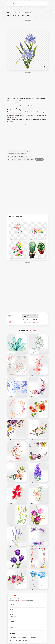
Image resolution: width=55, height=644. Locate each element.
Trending (12, 614)
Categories (13, 612)
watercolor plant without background (17, 154)
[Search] (41, 4)
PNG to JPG (13, 617)
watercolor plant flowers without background (19, 157)
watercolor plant (12, 151)
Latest (11, 609)
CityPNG (17, 102)
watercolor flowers (29, 159)
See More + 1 (39, 159)
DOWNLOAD (30, 316)
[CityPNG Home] (12, 4)
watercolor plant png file (25, 151)
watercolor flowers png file (15, 159)
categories (14, 118)
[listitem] (13, 637)
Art (17, 110)
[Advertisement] (27, 25)
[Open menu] (45, 4)
